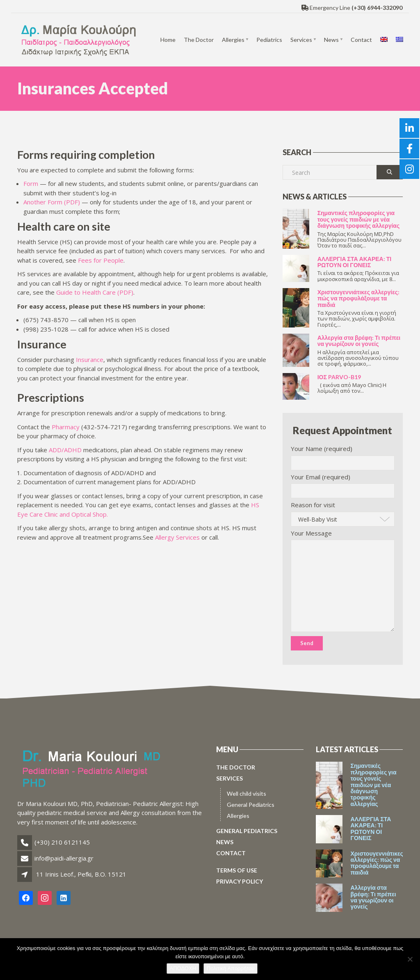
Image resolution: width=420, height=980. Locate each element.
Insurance (90, 359)
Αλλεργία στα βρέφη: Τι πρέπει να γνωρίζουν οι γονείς (359, 341)
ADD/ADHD (65, 450)
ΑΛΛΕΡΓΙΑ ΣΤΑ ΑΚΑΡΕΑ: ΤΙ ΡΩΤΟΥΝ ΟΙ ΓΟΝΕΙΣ (354, 262)
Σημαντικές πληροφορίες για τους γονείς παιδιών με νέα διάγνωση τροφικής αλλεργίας (359, 219)
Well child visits (247, 793)
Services (301, 40)
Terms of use (237, 870)
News (331, 40)
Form (31, 183)
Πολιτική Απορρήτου (231, 968)
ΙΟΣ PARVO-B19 (339, 377)
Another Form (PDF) (52, 202)
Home (168, 40)
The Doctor (199, 40)
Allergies (233, 40)
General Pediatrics (251, 805)
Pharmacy (66, 427)
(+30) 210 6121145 (62, 842)
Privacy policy (240, 881)
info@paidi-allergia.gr (64, 858)
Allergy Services (177, 537)
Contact (361, 40)
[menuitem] (384, 40)
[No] (410, 959)
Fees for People (101, 260)
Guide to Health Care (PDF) (95, 292)
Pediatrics (269, 40)
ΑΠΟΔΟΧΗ (183, 968)
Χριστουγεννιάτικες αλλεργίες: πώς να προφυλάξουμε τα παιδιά (358, 298)
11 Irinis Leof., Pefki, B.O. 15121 (81, 874)
